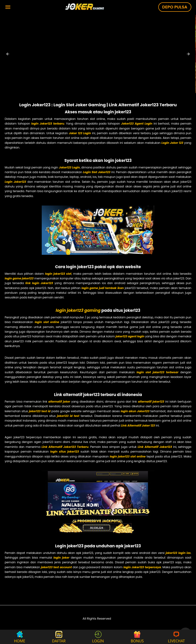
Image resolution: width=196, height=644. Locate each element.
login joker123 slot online (128, 456)
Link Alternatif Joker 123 (138, 425)
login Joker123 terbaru (48, 124)
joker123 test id (40, 411)
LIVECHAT (176, 637)
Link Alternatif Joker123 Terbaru (65, 447)
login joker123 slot (58, 274)
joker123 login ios (178, 553)
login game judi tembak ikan (103, 288)
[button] (8, 54)
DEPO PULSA (175, 7)
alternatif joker (59, 402)
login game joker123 (19, 278)
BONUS (137, 637)
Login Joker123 (15, 182)
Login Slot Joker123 (97, 172)
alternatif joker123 (151, 402)
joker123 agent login (130, 336)
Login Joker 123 (172, 143)
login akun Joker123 (135, 411)
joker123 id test (68, 416)
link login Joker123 (39, 283)
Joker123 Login (69, 167)
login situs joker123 (65, 452)
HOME (20, 637)
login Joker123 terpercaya (142, 567)
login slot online (47, 322)
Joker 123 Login (80, 133)
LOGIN (98, 637)
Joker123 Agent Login (137, 124)
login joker (61, 558)
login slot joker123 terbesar (158, 372)
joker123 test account (56, 567)
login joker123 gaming (78, 310)
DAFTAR (59, 637)
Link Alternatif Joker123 (155, 447)
